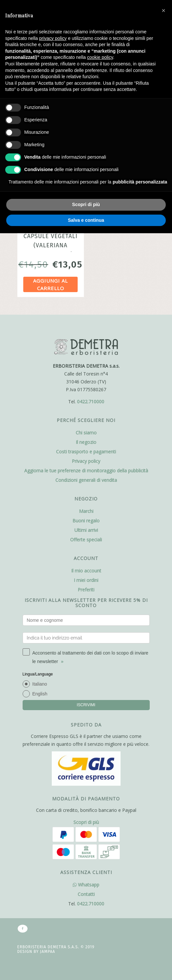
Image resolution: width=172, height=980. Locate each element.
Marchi (86, 511)
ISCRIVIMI (86, 705)
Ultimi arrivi (86, 530)
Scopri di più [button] (86, 204)
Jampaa (48, 952)
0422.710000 (91, 402)
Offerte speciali (86, 540)
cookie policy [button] (100, 57)
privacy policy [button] (53, 38)
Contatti (86, 894)
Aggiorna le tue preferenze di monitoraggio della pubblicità (86, 471)
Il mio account (86, 571)
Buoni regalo (86, 521)
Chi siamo (86, 433)
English (40, 694)
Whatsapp (86, 885)
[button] (163, 10)
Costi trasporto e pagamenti (86, 452)
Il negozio (86, 442)
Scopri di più (86, 822)
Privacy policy (86, 461)
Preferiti (86, 590)
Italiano (40, 684)
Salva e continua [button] (86, 220)
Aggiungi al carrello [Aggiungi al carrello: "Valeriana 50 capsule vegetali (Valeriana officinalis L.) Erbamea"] (50, 284)
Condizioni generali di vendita (86, 480)
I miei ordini (86, 580)
